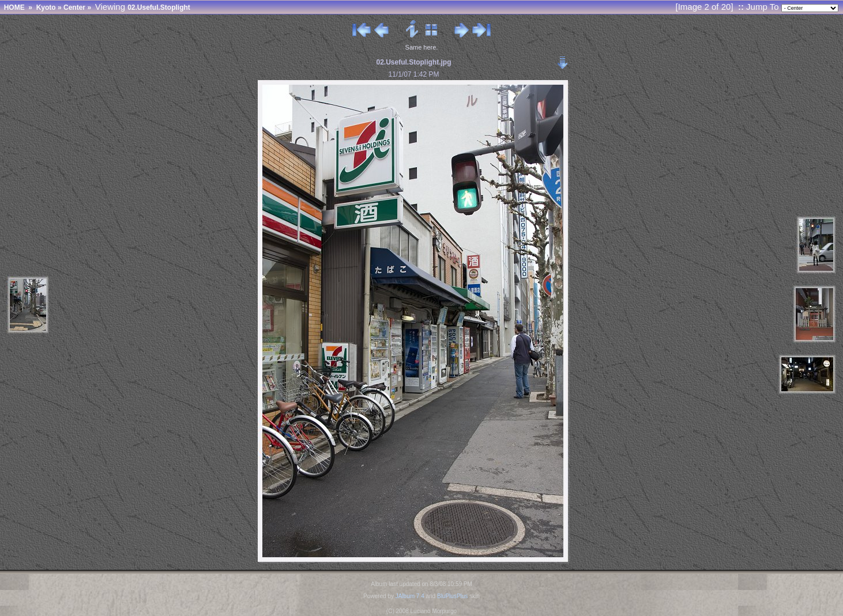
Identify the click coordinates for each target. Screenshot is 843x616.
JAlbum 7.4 (410, 596)
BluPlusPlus (452, 596)
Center (74, 7)
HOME (14, 7)
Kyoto (46, 7)
